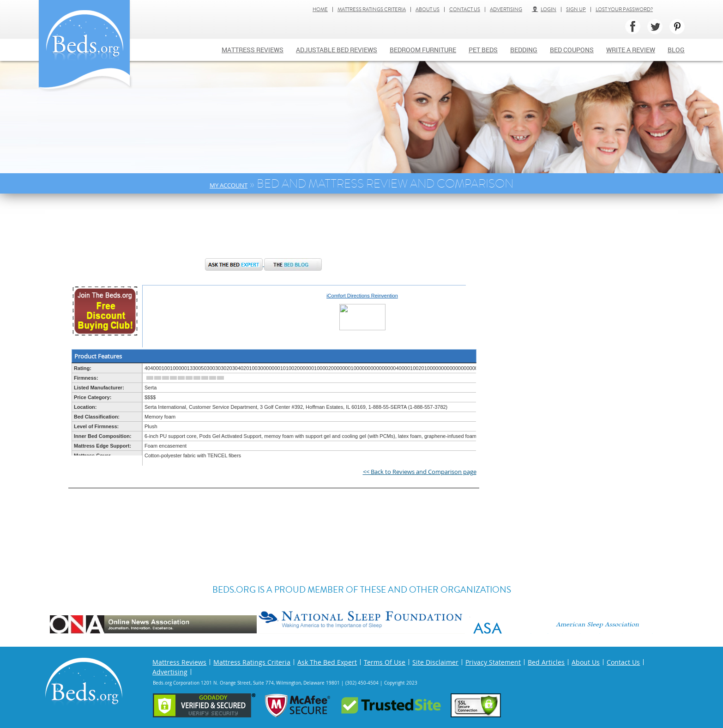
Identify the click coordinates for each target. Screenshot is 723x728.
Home (320, 9)
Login (544, 9)
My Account (229, 185)
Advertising (506, 9)
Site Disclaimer (435, 662)
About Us (428, 9)
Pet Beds (483, 50)
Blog (676, 50)
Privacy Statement (493, 662)
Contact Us (465, 9)
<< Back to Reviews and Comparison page (420, 472)
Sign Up (576, 9)
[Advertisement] (264, 231)
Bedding (524, 50)
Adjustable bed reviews (337, 50)
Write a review (631, 50)
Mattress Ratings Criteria (372, 9)
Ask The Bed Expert (327, 662)
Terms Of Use (385, 662)
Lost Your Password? (624, 9)
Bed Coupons (572, 50)
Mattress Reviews (253, 50)
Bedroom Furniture (423, 50)
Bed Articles (546, 662)
